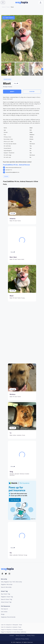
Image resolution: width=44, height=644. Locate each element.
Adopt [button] (12, 92)
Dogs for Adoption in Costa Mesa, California (13, 632)
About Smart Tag (6, 602)
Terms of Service (20, 635)
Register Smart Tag (7, 597)
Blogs (3, 614)
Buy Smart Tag (5, 594)
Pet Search (4, 609)
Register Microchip (7, 584)
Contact (12, 635)
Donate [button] (6, 176)
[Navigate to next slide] (42, 69)
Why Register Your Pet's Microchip (11, 582)
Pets (8, 7)
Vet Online (4, 612)
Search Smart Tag (6, 599)
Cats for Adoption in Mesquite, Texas (11, 625)
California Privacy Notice (22, 639)
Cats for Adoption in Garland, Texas (11, 627)
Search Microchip (6, 587)
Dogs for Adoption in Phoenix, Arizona (12, 629)
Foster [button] (32, 92)
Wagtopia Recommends (8, 617)
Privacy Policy (31, 635)
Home (3, 7)
